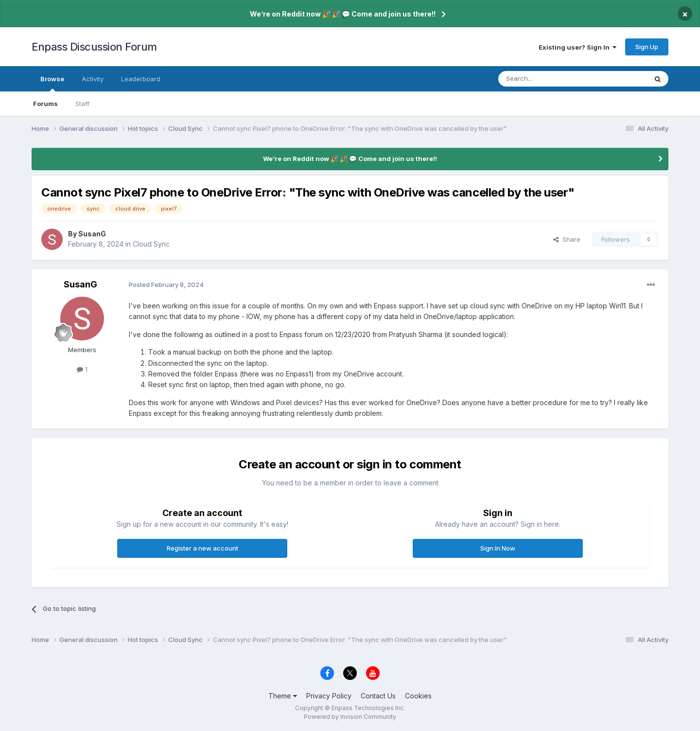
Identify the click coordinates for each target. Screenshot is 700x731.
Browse (52, 83)
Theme (283, 696)
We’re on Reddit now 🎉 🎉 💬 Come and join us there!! (343, 14)
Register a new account (202, 548)
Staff (82, 104)
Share (567, 239)
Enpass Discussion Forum (94, 47)
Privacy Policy (329, 696)
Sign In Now (498, 548)
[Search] (548, 79)
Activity (93, 79)
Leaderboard (141, 79)
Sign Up (647, 47)
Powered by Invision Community (350, 717)
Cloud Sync (151, 244)
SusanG (92, 234)
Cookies (418, 696)
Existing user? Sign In (577, 47)
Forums (45, 104)
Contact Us (378, 696)
